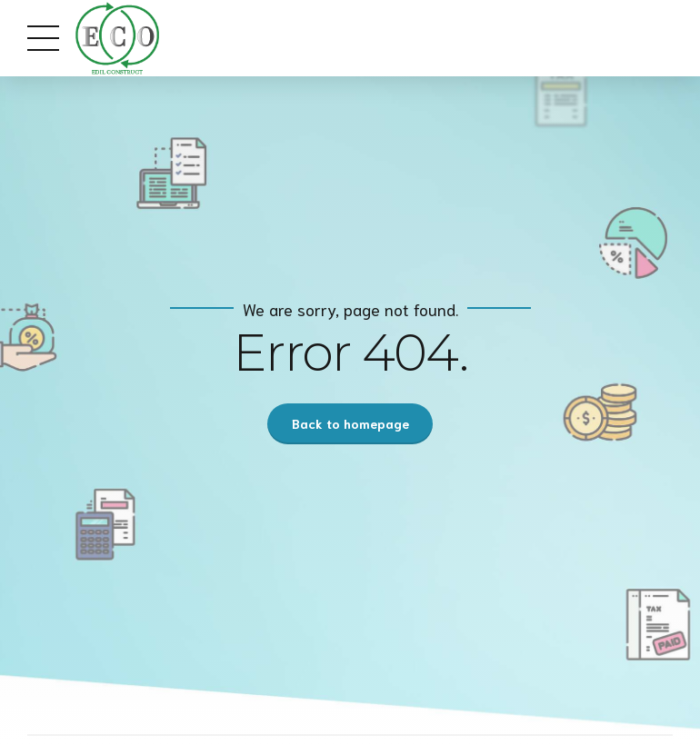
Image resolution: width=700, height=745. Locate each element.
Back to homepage (350, 423)
